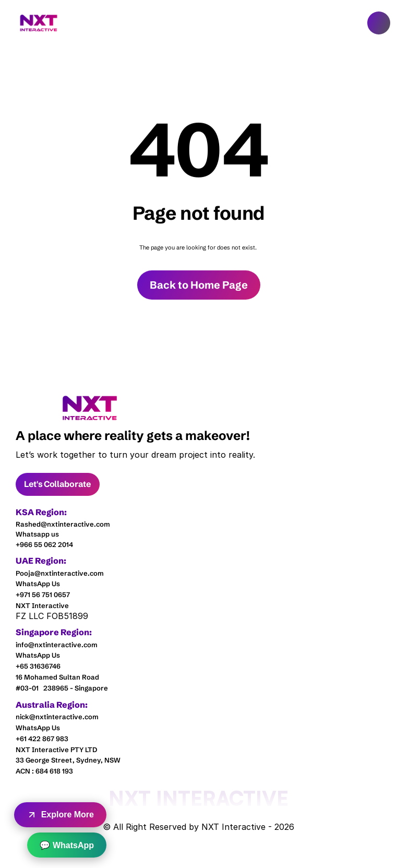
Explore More (60, 815)
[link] (90, 408)
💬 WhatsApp (67, 845)
